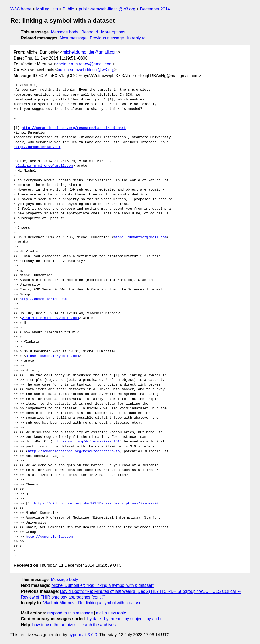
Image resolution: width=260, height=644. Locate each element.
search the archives (98, 625)
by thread (113, 619)
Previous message (107, 38)
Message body (65, 32)
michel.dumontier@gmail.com (90, 52)
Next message (73, 38)
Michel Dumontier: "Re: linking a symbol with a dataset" (103, 585)
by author (155, 619)
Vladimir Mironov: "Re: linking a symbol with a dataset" (94, 603)
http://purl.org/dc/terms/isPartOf (86, 442)
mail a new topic (111, 613)
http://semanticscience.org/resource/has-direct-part (74, 128)
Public (68, 9)
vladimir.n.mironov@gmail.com (84, 64)
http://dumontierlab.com (37, 147)
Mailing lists (47, 9)
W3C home (21, 9)
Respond (90, 32)
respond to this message (70, 613)
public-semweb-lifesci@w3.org (107, 9)
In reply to (136, 38)
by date (94, 619)
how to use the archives (54, 625)
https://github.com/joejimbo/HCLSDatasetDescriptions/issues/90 (96, 504)
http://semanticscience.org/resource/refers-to (74, 451)
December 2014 (155, 9)
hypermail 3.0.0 (83, 635)
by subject (134, 619)
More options (113, 32)
